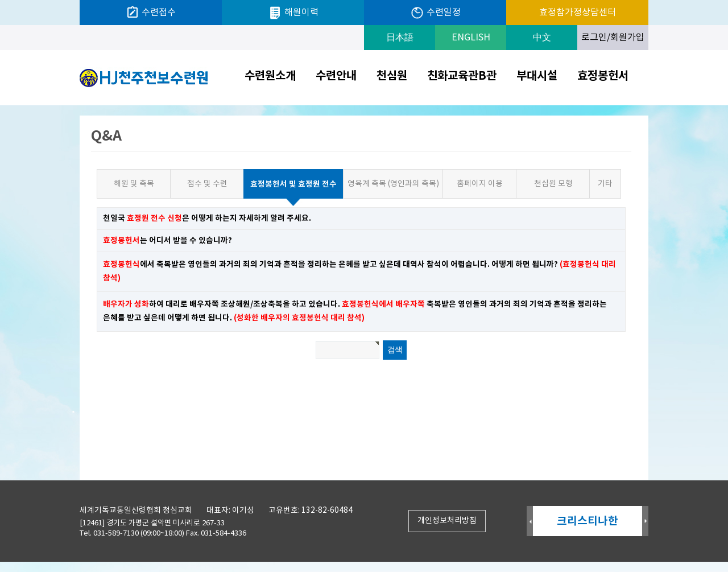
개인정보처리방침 (447, 521)
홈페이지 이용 (480, 184)
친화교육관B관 (462, 76)
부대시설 (537, 76)
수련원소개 (270, 76)
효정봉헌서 (603, 76)
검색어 (0, 106)
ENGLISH (471, 38)
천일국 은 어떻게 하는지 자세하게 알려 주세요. (207, 218)
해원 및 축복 (134, 184)
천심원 (392, 76)
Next (645, 522)
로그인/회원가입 (613, 38)
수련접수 (151, 13)
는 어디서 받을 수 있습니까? (167, 240)
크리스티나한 (588, 521)
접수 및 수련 (207, 184)
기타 (605, 184)
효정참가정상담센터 (578, 13)
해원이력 (293, 13)
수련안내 (336, 76)
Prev (530, 522)
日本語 (400, 38)
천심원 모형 (553, 184)
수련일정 (435, 13)
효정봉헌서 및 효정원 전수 (290, 180)
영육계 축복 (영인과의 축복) (393, 184)
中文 (542, 38)
